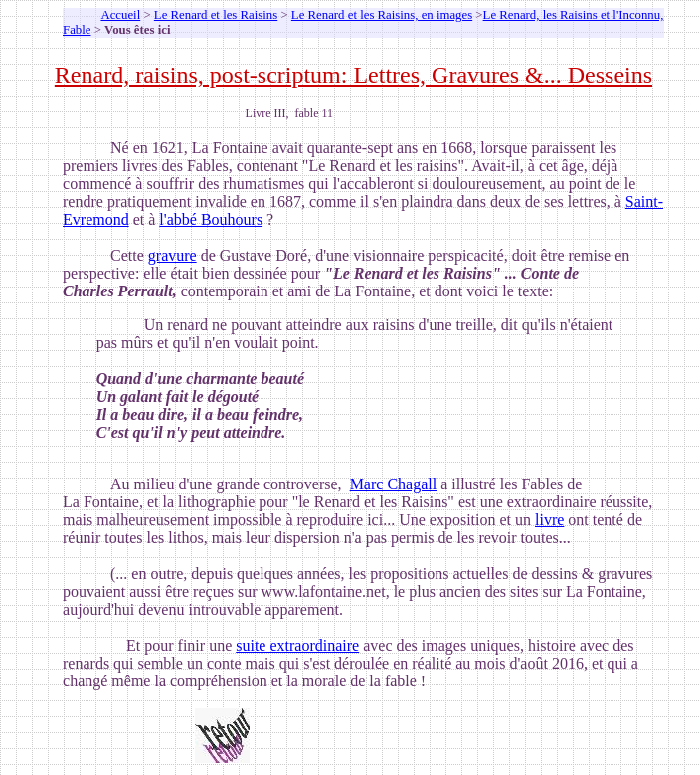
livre (549, 520)
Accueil (120, 15)
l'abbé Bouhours (211, 219)
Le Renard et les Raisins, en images (382, 15)
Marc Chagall (394, 484)
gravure (173, 255)
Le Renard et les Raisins (216, 15)
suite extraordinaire (297, 645)
